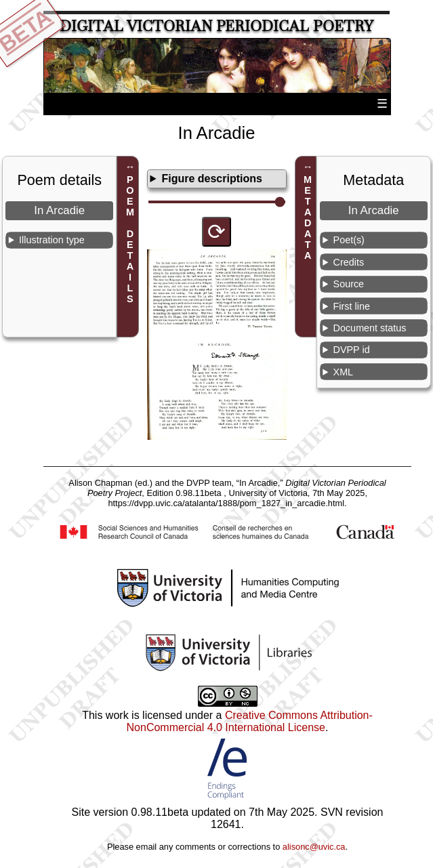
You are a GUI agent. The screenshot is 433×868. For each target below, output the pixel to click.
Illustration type (52, 240)
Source (349, 284)
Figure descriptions (211, 179)
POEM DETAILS (130, 240)
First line (352, 306)
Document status (370, 328)
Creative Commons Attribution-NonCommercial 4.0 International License (250, 721)
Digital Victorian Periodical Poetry (216, 26)
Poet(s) (349, 240)
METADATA (308, 218)
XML (344, 372)
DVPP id (352, 350)
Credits (349, 262)
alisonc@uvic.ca (314, 847)
